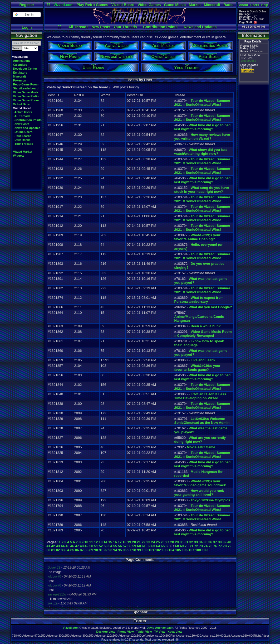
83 (63, 550)
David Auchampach (160, 628)
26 (163, 542)
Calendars (20, 65)
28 (172, 542)
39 (224, 542)
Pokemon (20, 80)
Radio (229, 5)
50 (91, 546)
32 (191, 542)
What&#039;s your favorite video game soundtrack (200, 483)
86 (77, 550)
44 (63, 546)
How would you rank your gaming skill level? (199, 493)
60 (139, 546)
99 (139, 550)
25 (158, 542)
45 (67, 546)
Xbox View (175, 632)
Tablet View (144, 632)
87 (82, 550)
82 (58, 550)
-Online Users (23, 132)
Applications (22, 61)
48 (82, 546)
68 (177, 546)
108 (198, 550)
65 (163, 546)
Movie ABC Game (201, 447)
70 (186, 546)
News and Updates (200, 27)
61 (144, 546)
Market (195, 5)
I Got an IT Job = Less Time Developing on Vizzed (200, 396)
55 (115, 546)
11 (91, 542)
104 (171, 550)
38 (220, 542)
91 (101, 550)
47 (77, 546)
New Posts (101, 27)
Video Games (149, 5)
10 (86, 542)
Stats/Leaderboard (26, 88)
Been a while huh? (206, 326)
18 (124, 542)
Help (265, 5)
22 (144, 542)
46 (72, 546)
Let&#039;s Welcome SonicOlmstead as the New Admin (202, 421)
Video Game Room (26, 100)
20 (134, 542)
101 (151, 550)
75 (210, 546)
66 (168, 546)
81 (53, 550)
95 (120, 550)
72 (196, 546)
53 (106, 546)
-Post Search (23, 136)
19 (129, 542)
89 (91, 550)
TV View (160, 632)
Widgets (19, 156)
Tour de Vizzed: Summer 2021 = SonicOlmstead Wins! (202, 103)
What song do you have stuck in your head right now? (202, 190)
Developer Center (25, 69)
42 (53, 546)
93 (110, 550)
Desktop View (105, 632)
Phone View (126, 632)
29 (177, 542)
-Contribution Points (28, 120)
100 (145, 550)
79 (229, 546)
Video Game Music (26, 92)
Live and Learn (203, 360)
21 (139, 542)
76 (215, 546)
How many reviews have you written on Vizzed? (202, 137)
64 (158, 546)
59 (134, 546)
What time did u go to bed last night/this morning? (203, 127)
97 (129, 550)
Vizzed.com (63, 5)
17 (120, 542)
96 (125, 550)
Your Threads (125, 27)
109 (205, 550)
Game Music (175, 5)
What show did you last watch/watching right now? (201, 152)
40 (229, 542)
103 (165, 550)
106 (185, 550)
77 (220, 546)
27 (167, 542)
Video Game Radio (26, 96)
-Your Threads (23, 144)
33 (196, 542)
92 (106, 550)
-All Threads (22, 116)
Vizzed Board (123, 5)
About (244, 5)
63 (153, 546)
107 (191, 550)
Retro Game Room (26, 84)
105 (178, 550)
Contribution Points (160, 27)
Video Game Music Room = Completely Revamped (203, 334)
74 (206, 546)
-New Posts (21, 124)
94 (115, 550)
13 (101, 542)
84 (67, 550)
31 (186, 542)
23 (148, 542)
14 (105, 542)
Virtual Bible (22, 104)
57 (125, 546)
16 (115, 542)
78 (225, 546)
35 (205, 542)
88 (86, 550)
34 (201, 542)
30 (181, 542)
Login (27, 27)
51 (96, 546)
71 (191, 546)
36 (210, 542)
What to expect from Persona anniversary (199, 300)
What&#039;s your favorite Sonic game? (198, 368)
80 (48, 550)
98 (134, 550)
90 (96, 550)
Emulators (20, 73)
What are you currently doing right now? (200, 440)
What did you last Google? (210, 307)
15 (110, 542)
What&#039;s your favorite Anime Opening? (198, 237)
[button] (27, 15)
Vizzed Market (23, 152)
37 (215, 542)
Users (255, 5)
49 (86, 546)
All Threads (78, 27)
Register (27, 5)
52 (101, 546)
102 (158, 550)
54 (110, 546)
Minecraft (212, 5)
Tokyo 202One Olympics (210, 500)
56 (120, 546)
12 (96, 542)
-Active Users (23, 112)
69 (182, 546)
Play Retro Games (92, 5)
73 (201, 546)
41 (48, 546)
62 (148, 546)
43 (58, 546)
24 (153, 542)
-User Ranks (22, 140)
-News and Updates (27, 128)
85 (72, 550)
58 (129, 546)
